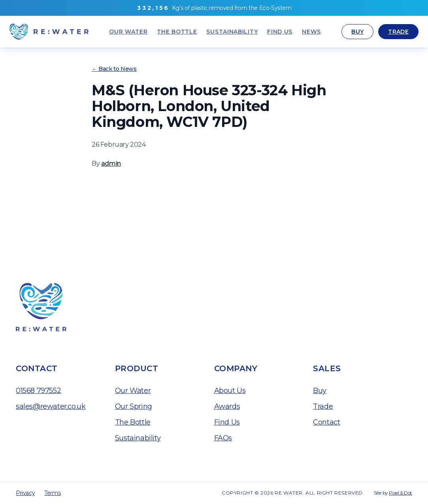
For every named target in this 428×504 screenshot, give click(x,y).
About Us (230, 391)
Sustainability (138, 438)
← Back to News (114, 69)
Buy (357, 32)
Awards (227, 406)
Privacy (25, 493)
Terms (52, 493)
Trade (398, 32)
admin (111, 163)
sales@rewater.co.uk (51, 406)
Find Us (227, 422)
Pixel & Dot (401, 493)
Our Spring (134, 406)
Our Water (133, 391)
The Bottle (133, 422)
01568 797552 (38, 391)
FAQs (223, 438)
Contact (326, 422)
